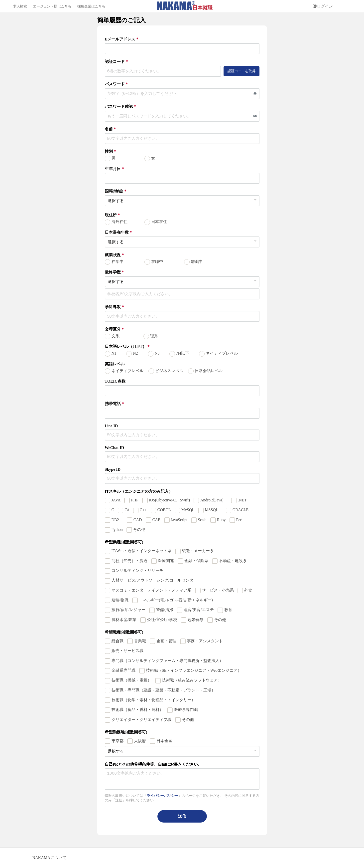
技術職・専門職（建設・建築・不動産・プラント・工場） (163, 690)
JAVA (116, 500)
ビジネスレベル (169, 371)
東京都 (118, 741)
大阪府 (140, 741)
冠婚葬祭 (196, 620)
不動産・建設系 (233, 561)
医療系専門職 (186, 710)
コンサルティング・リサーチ (137, 570)
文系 (116, 336)
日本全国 (164, 741)
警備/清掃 (164, 610)
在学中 (118, 262)
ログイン (323, 6)
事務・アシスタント (205, 641)
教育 (228, 610)
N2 (135, 353)
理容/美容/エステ (199, 610)
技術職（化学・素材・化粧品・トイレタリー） (153, 700)
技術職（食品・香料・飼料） (137, 710)
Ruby (221, 520)
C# (127, 510)
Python (117, 530)
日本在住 (159, 222)
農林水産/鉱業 (124, 620)
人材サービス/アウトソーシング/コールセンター (155, 580)
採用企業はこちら (91, 6)
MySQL (188, 510)
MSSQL (213, 510)
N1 (114, 353)
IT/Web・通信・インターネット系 (141, 551)
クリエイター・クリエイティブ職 (141, 720)
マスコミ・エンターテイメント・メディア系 (151, 590)
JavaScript (179, 520)
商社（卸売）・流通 (129, 561)
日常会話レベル (209, 371)
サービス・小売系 (218, 590)
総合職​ (118, 641)
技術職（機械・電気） (131, 680)
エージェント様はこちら (52, 6)
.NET (242, 500)
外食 (248, 590)
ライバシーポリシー (162, 796)
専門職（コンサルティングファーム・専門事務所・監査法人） (167, 661)
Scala (202, 520)
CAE (156, 520)
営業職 (140, 641)
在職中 (157, 262)
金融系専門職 (123, 670)
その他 (139, 530)
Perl (240, 520)
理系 (154, 336)
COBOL (164, 510)
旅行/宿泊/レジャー (129, 610)
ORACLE (243, 510)
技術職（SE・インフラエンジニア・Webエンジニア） (194, 670)
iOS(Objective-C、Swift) (169, 500)
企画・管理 (166, 641)
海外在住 (120, 222)
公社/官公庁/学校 (162, 620)
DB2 (117, 520)
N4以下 (183, 353)
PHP (135, 500)
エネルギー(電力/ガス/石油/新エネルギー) (176, 600)
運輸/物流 (120, 600)
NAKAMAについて (49, 858)
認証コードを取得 (242, 71)
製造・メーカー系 (198, 551)
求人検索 (20, 6)
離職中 (197, 262)
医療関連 (166, 561)
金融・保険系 (196, 561)
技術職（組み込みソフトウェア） (192, 680)
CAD (138, 520)
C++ (143, 510)
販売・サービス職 (127, 651)
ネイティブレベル (222, 353)
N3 (157, 353)
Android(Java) (214, 500)
